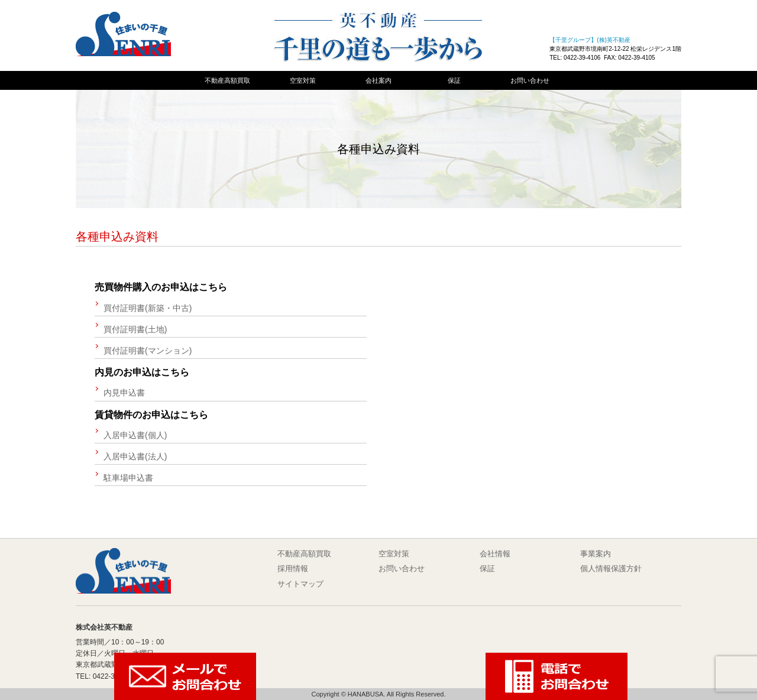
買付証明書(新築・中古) (148, 308)
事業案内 (596, 554)
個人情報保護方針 (611, 568)
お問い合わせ (530, 80)
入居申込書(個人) (135, 435)
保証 (454, 80)
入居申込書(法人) (135, 456)
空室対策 (303, 80)
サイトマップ (300, 584)
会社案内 (378, 80)
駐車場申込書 (128, 478)
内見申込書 (124, 393)
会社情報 (495, 554)
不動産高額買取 (227, 80)
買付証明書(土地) (135, 329)
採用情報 (293, 568)
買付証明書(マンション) (148, 351)
